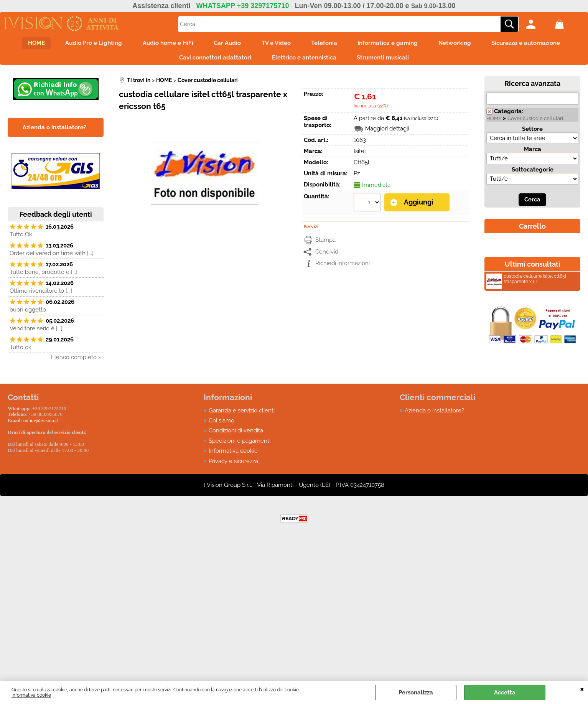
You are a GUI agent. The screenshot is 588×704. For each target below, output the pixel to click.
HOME (26, 44)
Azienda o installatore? (434, 414)
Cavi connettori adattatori (213, 60)
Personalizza (416, 692)
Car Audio (225, 44)
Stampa (325, 243)
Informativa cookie (31, 695)
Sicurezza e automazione (536, 44)
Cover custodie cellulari (535, 122)
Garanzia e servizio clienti (242, 414)
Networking (462, 44)
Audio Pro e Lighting (86, 44)
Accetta (505, 692)
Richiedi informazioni (343, 266)
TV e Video (276, 44)
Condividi (327, 255)
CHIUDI (582, 689)
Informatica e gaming (393, 44)
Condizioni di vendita (236, 434)
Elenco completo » (76, 361)
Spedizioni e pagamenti (240, 444)
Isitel (360, 155)
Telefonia (327, 44)
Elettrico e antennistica (304, 60)
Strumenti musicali (385, 60)
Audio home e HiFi (163, 44)
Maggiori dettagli (387, 132)
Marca (533, 153)
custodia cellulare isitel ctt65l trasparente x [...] (526, 283)
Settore (532, 132)
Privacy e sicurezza (233, 465)
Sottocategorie (533, 173)
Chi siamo (222, 424)
